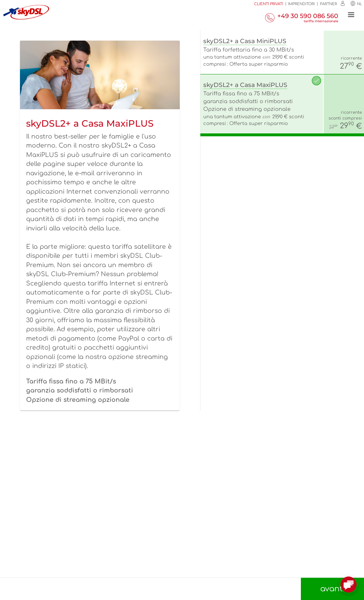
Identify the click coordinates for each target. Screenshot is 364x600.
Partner (328, 4)
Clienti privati (269, 4)
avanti (333, 589)
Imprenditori (301, 4)
